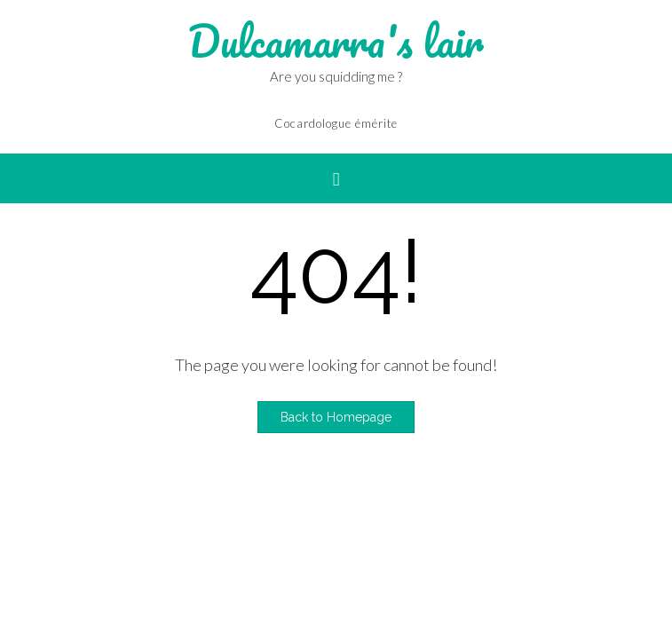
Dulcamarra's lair (336, 41)
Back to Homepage (336, 417)
